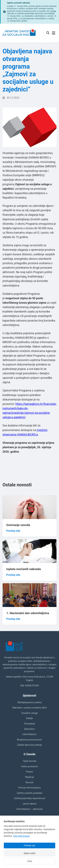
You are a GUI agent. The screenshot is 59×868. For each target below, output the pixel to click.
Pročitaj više (13, 531)
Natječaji (29, 777)
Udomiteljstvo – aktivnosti (29, 809)
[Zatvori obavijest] (55, 12)
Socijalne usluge (29, 713)
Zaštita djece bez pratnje (29, 745)
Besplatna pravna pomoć (29, 740)
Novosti (29, 782)
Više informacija (21, 836)
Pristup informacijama (30, 788)
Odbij (29, 861)
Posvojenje (30, 724)
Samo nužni (30, 853)
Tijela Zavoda (29, 761)
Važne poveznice (29, 766)
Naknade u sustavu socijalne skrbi (29, 708)
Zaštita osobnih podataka (29, 793)
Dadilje (29, 718)
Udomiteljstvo (29, 734)
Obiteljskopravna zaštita (30, 702)
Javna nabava (29, 804)
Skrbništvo (29, 729)
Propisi (29, 772)
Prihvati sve (29, 845)
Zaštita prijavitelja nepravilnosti (29, 798)
